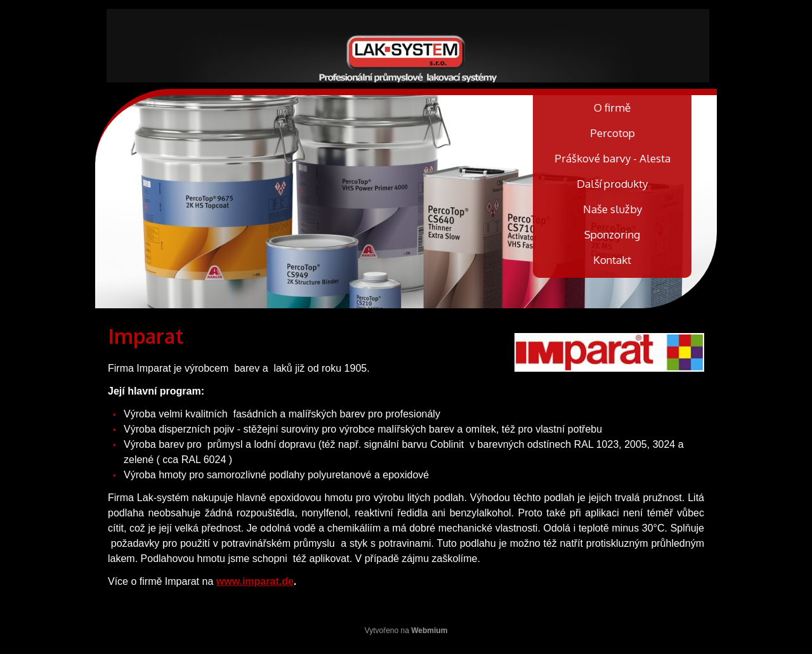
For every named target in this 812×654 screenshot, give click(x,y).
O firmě (612, 108)
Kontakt (612, 260)
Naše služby (612, 209)
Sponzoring (612, 234)
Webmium (429, 631)
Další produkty (612, 184)
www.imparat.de (255, 581)
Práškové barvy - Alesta (612, 158)
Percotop (612, 133)
